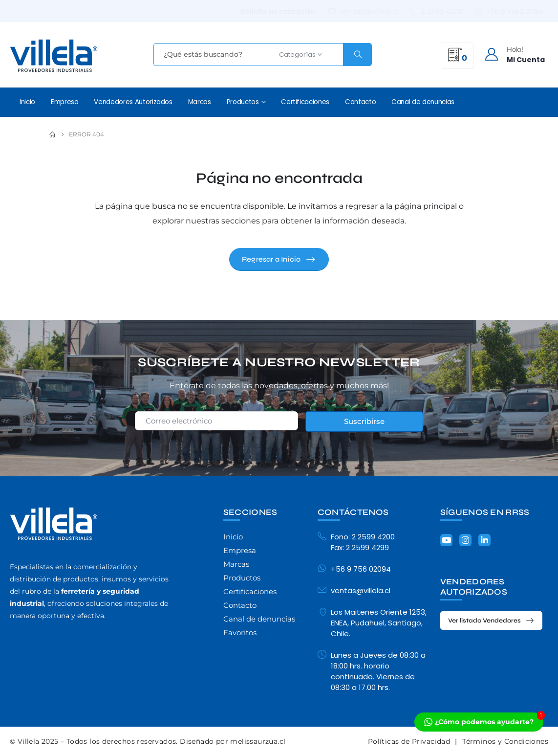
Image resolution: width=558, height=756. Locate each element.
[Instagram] (465, 540)
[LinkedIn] (484, 540)
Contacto (360, 102)
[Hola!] (515, 55)
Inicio (27, 102)
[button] (279, 259)
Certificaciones (305, 102)
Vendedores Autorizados (133, 102)
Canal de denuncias (423, 102)
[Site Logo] (54, 56)
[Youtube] (446, 540)
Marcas (200, 102)
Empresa (65, 102)
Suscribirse (364, 421)
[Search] (357, 55)
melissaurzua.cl (258, 741)
